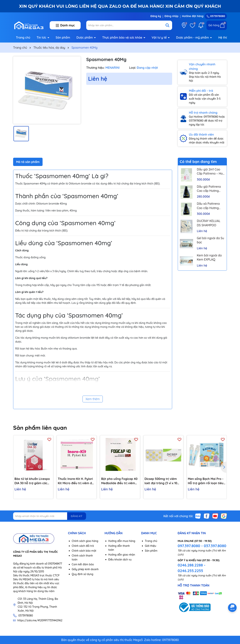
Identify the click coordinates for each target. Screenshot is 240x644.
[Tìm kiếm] (167, 25)
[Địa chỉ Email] (50, 516)
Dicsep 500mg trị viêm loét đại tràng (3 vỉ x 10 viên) (161, 481)
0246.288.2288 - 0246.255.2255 (192, 568)
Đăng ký (156, 16)
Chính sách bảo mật (84, 551)
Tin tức (42, 37)
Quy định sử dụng (83, 574)
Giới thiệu (151, 546)
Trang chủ (23, 37)
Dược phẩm (85, 37)
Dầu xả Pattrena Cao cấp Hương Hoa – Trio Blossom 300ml (210, 206)
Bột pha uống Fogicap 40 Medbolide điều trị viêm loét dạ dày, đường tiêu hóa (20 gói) (119, 481)
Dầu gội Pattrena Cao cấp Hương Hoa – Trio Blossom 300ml (210, 189)
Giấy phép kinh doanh (85, 569)
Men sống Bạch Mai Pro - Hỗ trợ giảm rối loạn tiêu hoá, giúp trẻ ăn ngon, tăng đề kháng (206, 481)
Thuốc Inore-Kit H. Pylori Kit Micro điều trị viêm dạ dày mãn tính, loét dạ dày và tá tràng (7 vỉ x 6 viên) (76, 481)
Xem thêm (93, 399)
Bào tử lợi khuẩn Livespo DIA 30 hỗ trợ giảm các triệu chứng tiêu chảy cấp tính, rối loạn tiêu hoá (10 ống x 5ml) (33, 481)
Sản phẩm (63, 37)
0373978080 (216, 16)
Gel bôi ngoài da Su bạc (210, 240)
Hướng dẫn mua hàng (122, 541)
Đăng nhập (172, 16)
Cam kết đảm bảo (83, 564)
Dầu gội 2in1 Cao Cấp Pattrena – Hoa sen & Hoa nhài (211, 172)
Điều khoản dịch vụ (120, 560)
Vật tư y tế (160, 37)
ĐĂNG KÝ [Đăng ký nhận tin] (76, 516)
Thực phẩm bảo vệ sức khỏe (123, 37)
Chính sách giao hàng (85, 541)
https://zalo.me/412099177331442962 (40, 620)
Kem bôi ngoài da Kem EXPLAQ (209, 257)
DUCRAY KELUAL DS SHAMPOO (209, 223)
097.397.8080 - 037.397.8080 (202, 546)
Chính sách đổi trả (83, 546)
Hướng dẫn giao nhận (122, 555)
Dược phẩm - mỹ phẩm (193, 37)
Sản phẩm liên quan (40, 428)
